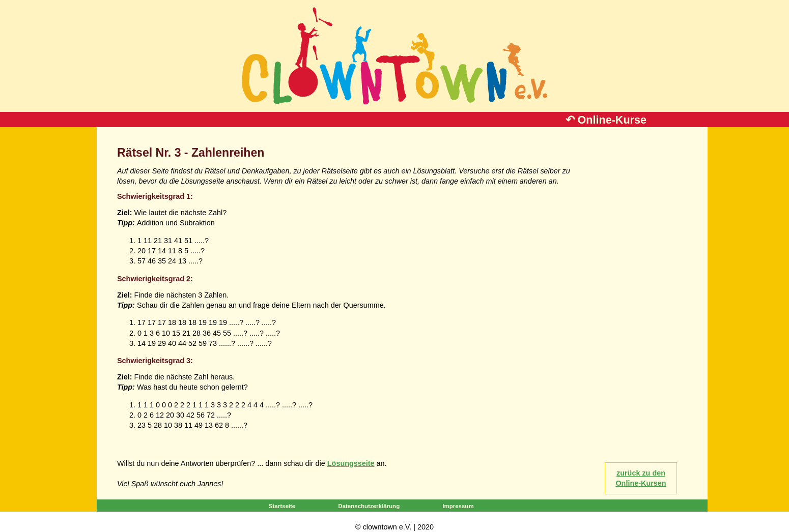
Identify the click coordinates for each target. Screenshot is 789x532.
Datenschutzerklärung (369, 506)
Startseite (282, 506)
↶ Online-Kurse (606, 120)
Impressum (458, 506)
